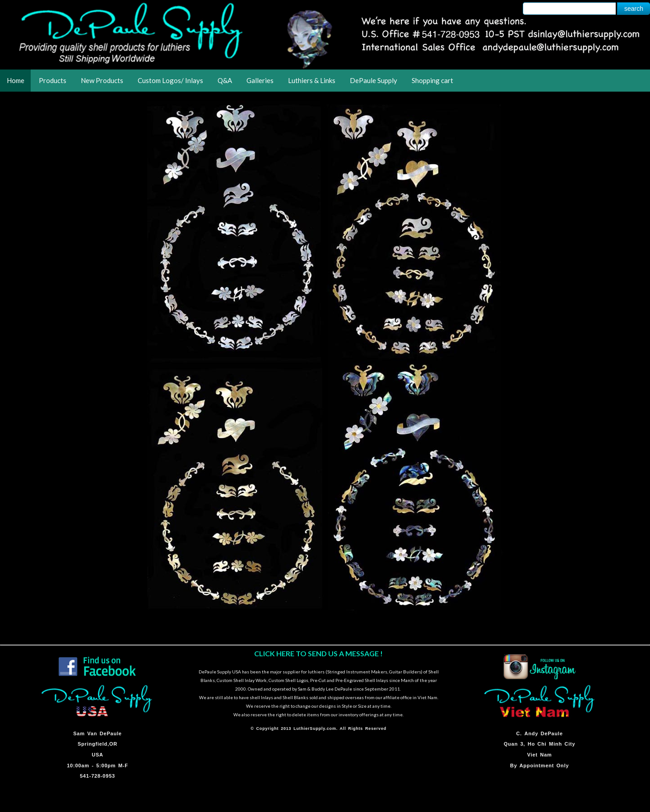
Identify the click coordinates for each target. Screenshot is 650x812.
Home (16, 80)
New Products (102, 80)
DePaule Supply (374, 80)
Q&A (225, 80)
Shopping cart (432, 80)
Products (53, 80)
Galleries (260, 80)
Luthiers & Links (312, 80)
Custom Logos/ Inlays (170, 80)
